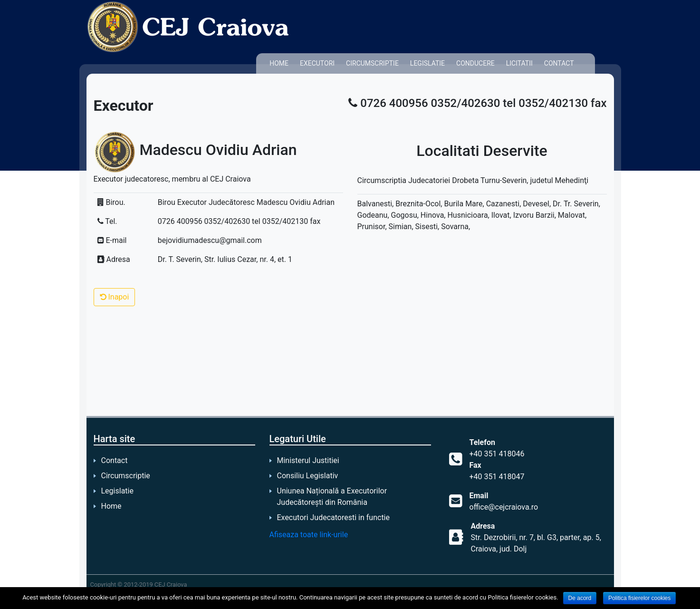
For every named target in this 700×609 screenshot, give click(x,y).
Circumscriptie (372, 63)
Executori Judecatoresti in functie (333, 517)
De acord (580, 598)
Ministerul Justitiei (308, 460)
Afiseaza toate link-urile (309, 535)
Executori (317, 63)
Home (279, 63)
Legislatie (427, 63)
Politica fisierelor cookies (639, 598)
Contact (559, 63)
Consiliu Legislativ (308, 476)
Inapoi (115, 297)
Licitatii (519, 63)
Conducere (475, 63)
